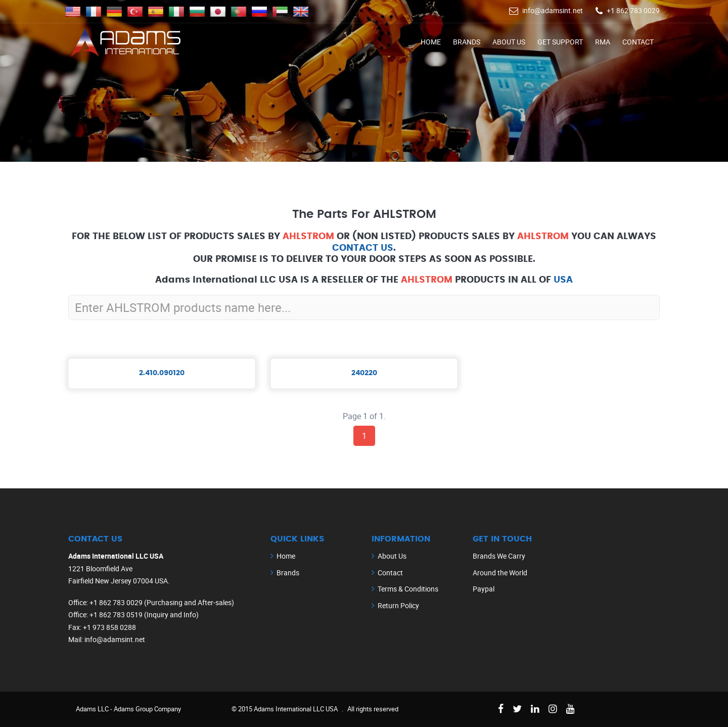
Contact (638, 42)
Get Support (560, 42)
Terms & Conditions (408, 589)
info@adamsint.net (553, 10)
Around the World (500, 573)
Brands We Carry (499, 556)
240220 (364, 373)
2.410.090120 (162, 373)
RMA (603, 42)
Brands (467, 42)
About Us (509, 42)
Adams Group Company (147, 709)
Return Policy (398, 605)
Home (431, 42)
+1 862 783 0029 (633, 10)
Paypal (484, 589)
